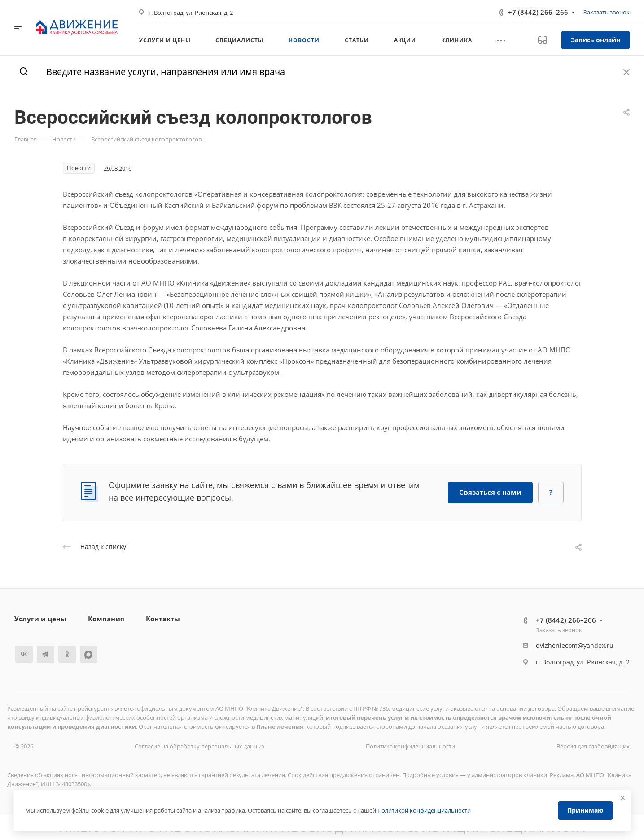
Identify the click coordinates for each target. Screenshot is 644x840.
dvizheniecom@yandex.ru (575, 645)
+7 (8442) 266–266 (538, 12)
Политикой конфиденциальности (424, 810)
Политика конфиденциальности (410, 746)
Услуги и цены (40, 619)
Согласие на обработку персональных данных (200, 746)
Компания (106, 619)
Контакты (163, 619)
